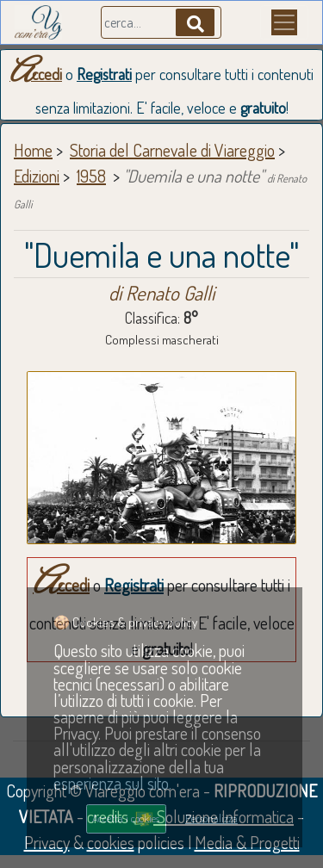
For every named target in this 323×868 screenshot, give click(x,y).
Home (33, 150)
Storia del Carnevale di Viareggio (172, 150)
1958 (91, 176)
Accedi (36, 74)
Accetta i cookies (126, 818)
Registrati (104, 74)
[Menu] (284, 22)
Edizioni (37, 176)
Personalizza (211, 818)
